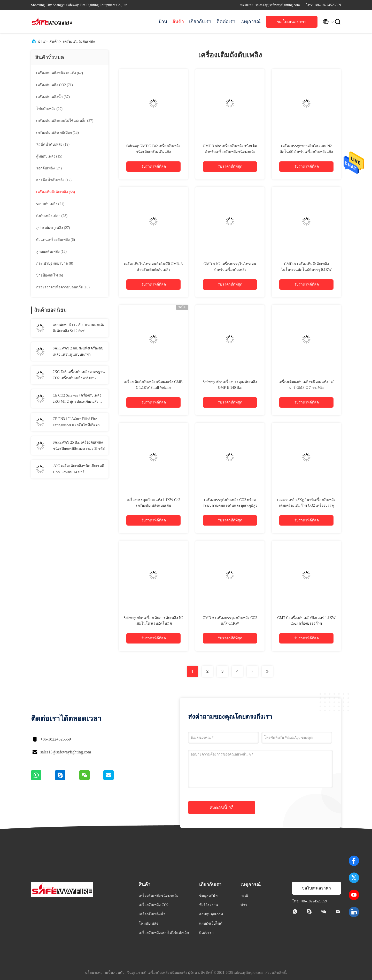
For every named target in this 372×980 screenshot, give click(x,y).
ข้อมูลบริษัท (208, 896)
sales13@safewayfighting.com (66, 752)
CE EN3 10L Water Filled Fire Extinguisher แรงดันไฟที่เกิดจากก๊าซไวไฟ (77, 423)
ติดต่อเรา (226, 21)
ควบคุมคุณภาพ (211, 914)
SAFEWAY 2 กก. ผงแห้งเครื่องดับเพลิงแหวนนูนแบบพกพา (78, 351)
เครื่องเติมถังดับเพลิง (79, 42)
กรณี (244, 896)
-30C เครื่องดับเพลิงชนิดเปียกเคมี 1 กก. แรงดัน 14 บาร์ (78, 469)
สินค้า (178, 21)
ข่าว (244, 905)
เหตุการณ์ (251, 21)
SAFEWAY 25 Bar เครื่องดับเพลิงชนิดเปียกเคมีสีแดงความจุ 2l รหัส (79, 446)
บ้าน (163, 21)
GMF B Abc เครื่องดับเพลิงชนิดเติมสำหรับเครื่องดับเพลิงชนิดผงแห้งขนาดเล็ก (230, 152)
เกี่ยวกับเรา (200, 21)
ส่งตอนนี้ (222, 807)
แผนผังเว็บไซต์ (211, 923)
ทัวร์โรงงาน (209, 905)
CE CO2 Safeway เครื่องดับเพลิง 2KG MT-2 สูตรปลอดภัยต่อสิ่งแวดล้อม (77, 399)
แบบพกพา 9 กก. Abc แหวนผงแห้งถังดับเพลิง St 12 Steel (79, 328)
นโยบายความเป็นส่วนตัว (105, 973)
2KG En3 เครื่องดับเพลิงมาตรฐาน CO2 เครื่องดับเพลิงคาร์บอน (79, 375)
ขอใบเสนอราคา (292, 22)
